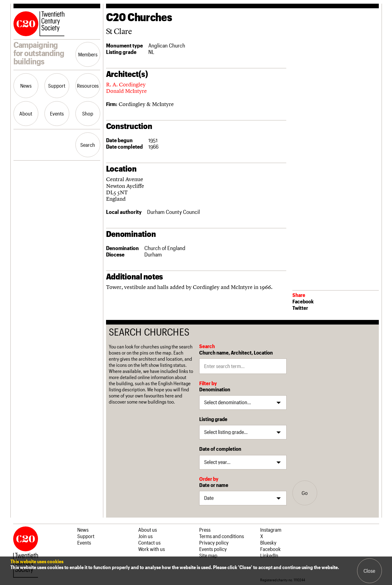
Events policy (213, 549)
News (26, 85)
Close (369, 571)
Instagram (271, 530)
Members (88, 54)
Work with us (152, 549)
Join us (145, 536)
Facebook (303, 301)
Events (57, 113)
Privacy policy (214, 542)
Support (57, 85)
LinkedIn (269, 555)
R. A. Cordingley (126, 84)
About (26, 113)
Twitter (300, 308)
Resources (88, 85)
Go (305, 493)
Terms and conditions (222, 536)
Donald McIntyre (126, 91)
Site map (208, 555)
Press (205, 530)
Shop (88, 113)
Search (88, 145)
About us (148, 530)
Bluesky (268, 542)
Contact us (149, 542)
